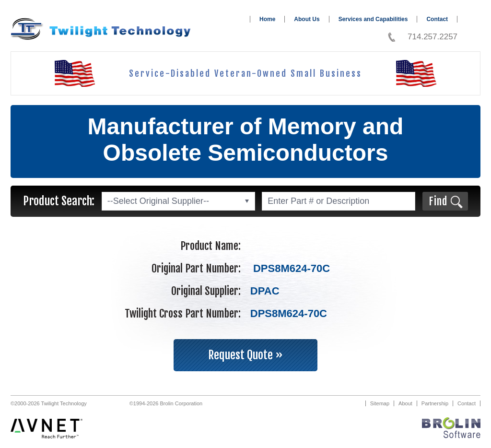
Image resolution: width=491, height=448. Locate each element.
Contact (437, 19)
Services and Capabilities (373, 19)
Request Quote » (245, 355)
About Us (307, 19)
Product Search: (59, 201)
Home (267, 19)
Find (438, 201)
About (405, 403)
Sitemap (380, 403)
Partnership (435, 403)
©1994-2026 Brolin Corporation (166, 403)
